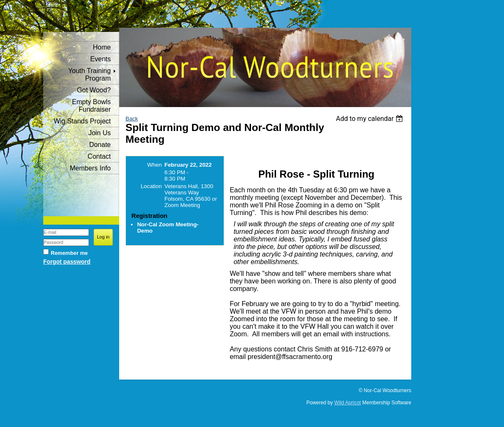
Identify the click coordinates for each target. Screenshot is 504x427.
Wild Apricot (348, 403)
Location (151, 186)
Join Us (100, 133)
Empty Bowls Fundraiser (91, 106)
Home (102, 47)
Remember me (69, 253)
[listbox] (370, 119)
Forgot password (67, 262)
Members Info (90, 168)
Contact (99, 156)
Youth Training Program (89, 75)
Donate (100, 145)
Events (101, 59)
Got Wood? (94, 90)
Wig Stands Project (82, 121)
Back (132, 119)
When (155, 165)
